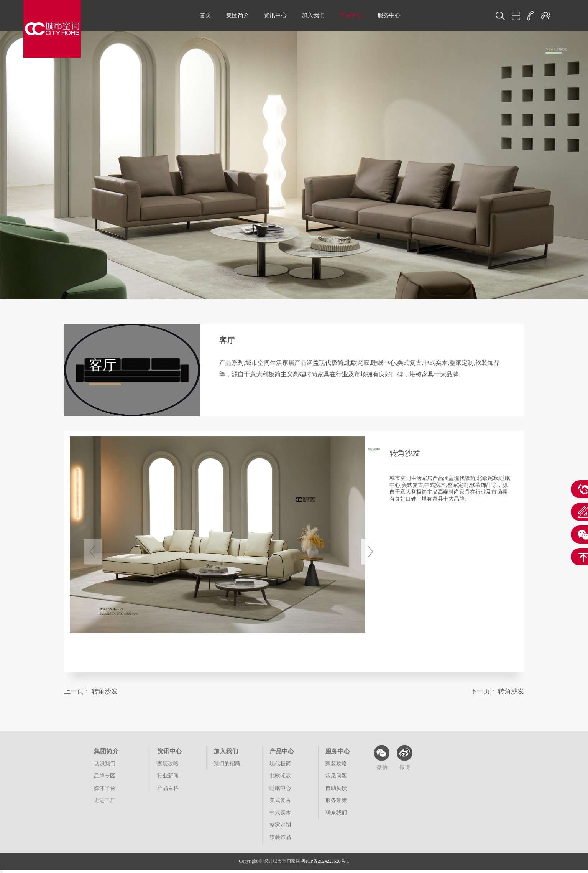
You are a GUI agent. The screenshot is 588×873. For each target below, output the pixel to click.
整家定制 (280, 825)
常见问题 (336, 776)
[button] (370, 552)
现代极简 (280, 763)
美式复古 (280, 800)
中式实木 (280, 813)
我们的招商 (227, 763)
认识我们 (105, 763)
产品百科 (168, 788)
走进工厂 (105, 800)
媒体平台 (105, 788)
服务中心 (389, 15)
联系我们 (336, 813)
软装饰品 (280, 837)
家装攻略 (168, 763)
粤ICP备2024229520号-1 (325, 861)
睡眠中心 (280, 788)
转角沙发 (105, 691)
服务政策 (336, 800)
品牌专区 (105, 776)
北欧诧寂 (280, 776)
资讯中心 (275, 15)
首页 (205, 15)
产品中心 (351, 15)
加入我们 (313, 15)
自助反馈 (336, 788)
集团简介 (238, 15)
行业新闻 (168, 776)
